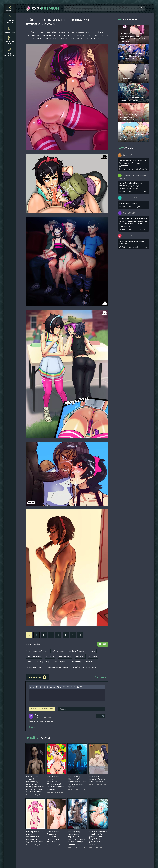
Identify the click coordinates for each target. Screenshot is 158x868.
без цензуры (65, 656)
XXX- (45, 9)
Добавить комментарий (42, 709)
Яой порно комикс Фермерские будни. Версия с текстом (134, 247)
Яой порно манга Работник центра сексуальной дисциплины (134, 192)
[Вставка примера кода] (75, 687)
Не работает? (101, 677)
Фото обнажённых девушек (10, 53)
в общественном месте (57, 667)
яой (53, 651)
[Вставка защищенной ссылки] (68, 687)
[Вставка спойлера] (78, 687)
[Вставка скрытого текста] (81, 687)
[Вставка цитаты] (72, 687)
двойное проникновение (85, 667)
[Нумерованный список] (54, 687)
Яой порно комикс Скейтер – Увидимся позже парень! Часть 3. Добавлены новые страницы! (134, 169)
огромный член (34, 667)
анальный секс (40, 651)
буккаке (93, 656)
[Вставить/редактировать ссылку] (61, 687)
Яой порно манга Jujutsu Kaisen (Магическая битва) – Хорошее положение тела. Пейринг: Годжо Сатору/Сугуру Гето (134, 207)
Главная (10, 8)
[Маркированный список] (51, 687)
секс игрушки (61, 662)
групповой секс (34, 656)
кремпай (80, 656)
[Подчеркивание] (37, 687)
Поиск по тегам (10, 40)
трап (62, 651)
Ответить (33, 727)
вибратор (77, 662)
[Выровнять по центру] (44, 687)
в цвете (50, 656)
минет (93, 651)
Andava (38, 644)
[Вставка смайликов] (58, 687)
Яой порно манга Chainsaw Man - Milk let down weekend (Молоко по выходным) (134, 230)
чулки (29, 662)
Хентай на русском (10, 19)
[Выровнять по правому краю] (47, 687)
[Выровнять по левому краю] (41, 687)
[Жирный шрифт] (31, 687)
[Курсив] (34, 687)
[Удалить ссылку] (64, 687)
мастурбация (43, 662)
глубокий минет (77, 651)
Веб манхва (10, 30)
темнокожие (92, 662)
